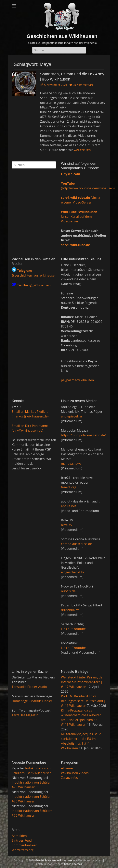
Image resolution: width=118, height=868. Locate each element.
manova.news (71, 464)
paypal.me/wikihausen (78, 380)
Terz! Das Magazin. (26, 715)
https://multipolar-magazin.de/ (84, 435)
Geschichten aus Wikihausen (62, 36)
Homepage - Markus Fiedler (32, 701)
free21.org (69, 487)
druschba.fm (70, 610)
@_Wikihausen (34, 285)
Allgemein (68, 768)
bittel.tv (67, 525)
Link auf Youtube (73, 629)
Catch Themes (73, 864)
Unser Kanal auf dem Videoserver (79, 217)
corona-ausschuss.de (77, 544)
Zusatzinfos (69, 778)
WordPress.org (23, 850)
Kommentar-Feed (25, 845)
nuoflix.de (68, 591)
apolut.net (69, 506)
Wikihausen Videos (75, 773)
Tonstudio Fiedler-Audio (29, 687)
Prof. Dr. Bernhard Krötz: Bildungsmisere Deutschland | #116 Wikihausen (83, 701)
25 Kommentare (83, 85)
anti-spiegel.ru (72, 416)
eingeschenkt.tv (72, 572)
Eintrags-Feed (22, 840)
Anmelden (19, 836)
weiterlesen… (84, 150)
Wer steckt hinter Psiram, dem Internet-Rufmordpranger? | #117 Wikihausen (83, 682)
